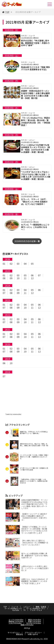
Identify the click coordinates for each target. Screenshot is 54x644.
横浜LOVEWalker (35, 620)
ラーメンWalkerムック (13, 608)
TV (24, 610)
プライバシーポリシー (33, 633)
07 (39, 275)
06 (32, 275)
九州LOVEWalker (15, 623)
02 (11, 264)
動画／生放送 (41, 607)
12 (32, 278)
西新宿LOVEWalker (16, 621)
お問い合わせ (33, 634)
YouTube (16, 610)
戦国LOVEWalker (27, 625)
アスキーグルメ (36, 610)
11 (25, 278)
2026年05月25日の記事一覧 (27, 241)
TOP (6, 12)
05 (32, 264)
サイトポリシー (14, 633)
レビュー (28, 607)
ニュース (15, 607)
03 (18, 264)
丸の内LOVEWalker (34, 623)
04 (25, 264)
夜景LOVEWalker (35, 621)
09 (11, 278)
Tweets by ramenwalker (13, 414)
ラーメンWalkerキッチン (36, 608)
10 (18, 278)
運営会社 (19, 634)
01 (4, 264)
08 (4, 278)
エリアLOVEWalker (16, 620)
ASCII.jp (27, 628)
